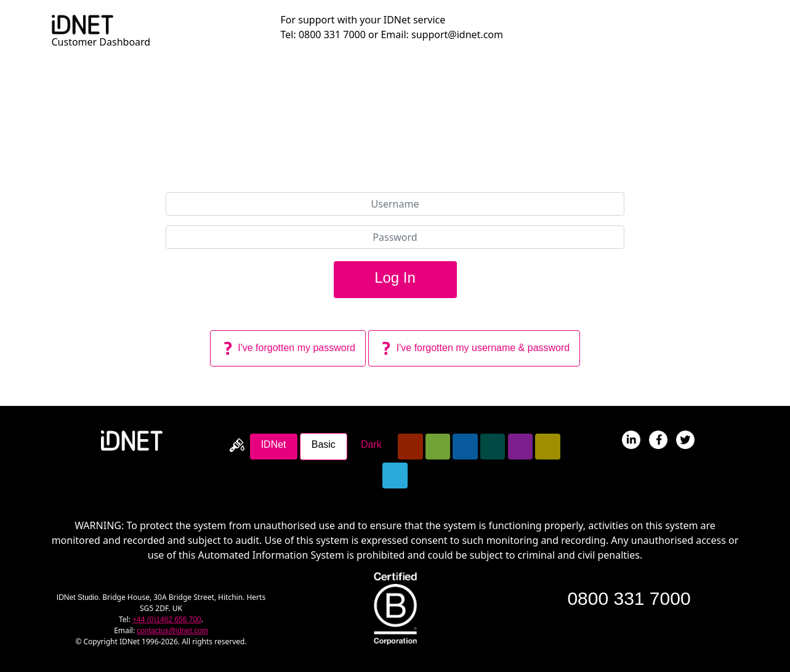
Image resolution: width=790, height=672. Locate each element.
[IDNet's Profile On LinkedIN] (631, 439)
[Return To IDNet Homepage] (132, 440)
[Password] (395, 237)
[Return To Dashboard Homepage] (83, 23)
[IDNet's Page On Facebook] (658, 439)
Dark (371, 444)
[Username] (395, 204)
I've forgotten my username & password (474, 349)
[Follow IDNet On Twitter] (685, 439)
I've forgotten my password (288, 349)
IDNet (274, 444)
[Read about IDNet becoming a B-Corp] (395, 607)
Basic (324, 444)
